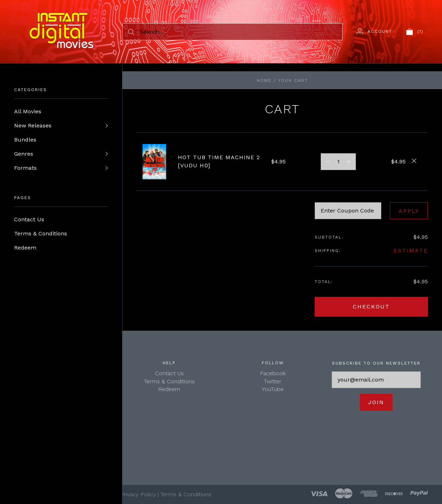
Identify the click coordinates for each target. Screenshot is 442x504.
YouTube (273, 389)
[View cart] (415, 31)
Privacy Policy (138, 494)
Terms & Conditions (41, 233)
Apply (409, 211)
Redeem (25, 248)
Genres (24, 154)
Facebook (273, 373)
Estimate (411, 250)
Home (264, 80)
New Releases (33, 125)
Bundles (25, 140)
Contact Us (29, 219)
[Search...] (232, 32)
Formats (25, 168)
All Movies (28, 111)
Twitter (273, 381)
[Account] (374, 31)
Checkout (371, 307)
